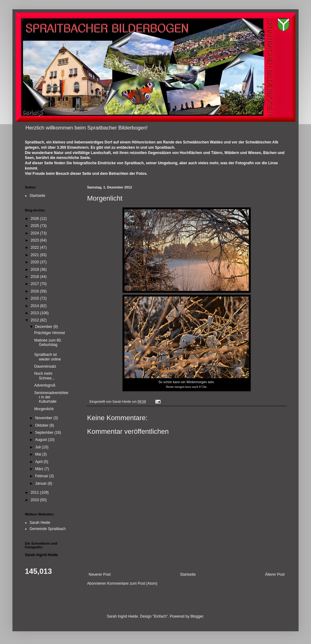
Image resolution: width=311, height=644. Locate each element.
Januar (41, 483)
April (39, 462)
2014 (35, 306)
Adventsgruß (45, 385)
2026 (35, 219)
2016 (35, 291)
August (42, 440)
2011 (35, 492)
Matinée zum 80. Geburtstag (48, 342)
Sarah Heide (40, 523)
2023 (35, 240)
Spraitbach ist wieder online (48, 357)
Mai (39, 454)
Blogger (197, 616)
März (40, 469)
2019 (35, 270)
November (44, 418)
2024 (35, 233)
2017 (35, 284)
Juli (38, 447)
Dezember (44, 327)
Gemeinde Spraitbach (48, 529)
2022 (35, 247)
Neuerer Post (100, 574)
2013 (35, 313)
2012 (35, 320)
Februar (42, 476)
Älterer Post (275, 574)
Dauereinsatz (45, 366)
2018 (35, 277)
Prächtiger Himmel (50, 333)
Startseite (188, 574)
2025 (35, 226)
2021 (35, 255)
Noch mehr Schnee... (44, 376)
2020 (35, 262)
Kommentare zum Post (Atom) (132, 583)
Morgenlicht (44, 409)
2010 (35, 500)
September (45, 433)
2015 (35, 298)
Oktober (42, 425)
